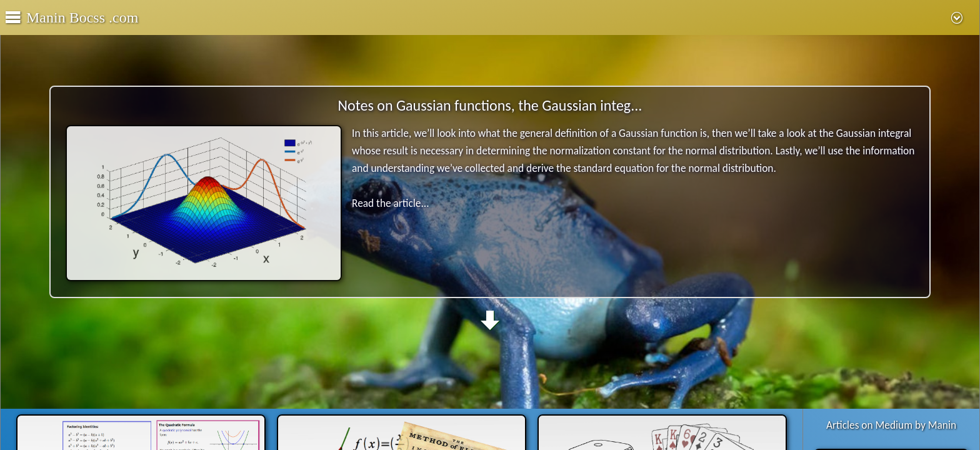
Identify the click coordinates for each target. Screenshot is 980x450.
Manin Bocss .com (82, 17)
